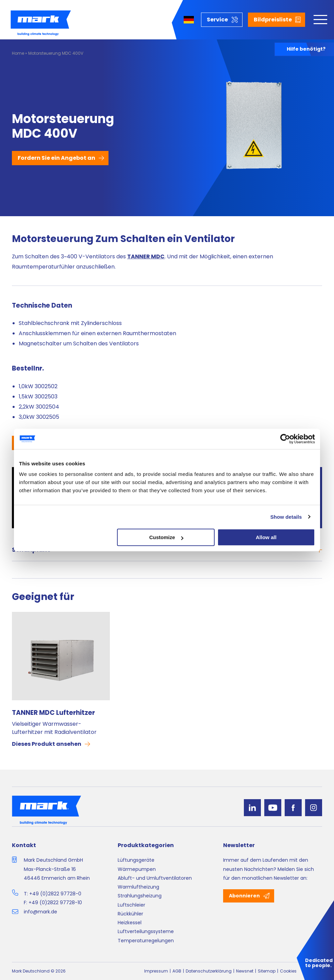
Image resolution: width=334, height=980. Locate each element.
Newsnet (245, 971)
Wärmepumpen (137, 869)
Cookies (288, 971)
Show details (286, 517)
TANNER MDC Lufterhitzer (53, 713)
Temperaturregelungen (146, 941)
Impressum (156, 971)
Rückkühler (130, 914)
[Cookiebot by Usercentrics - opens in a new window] (285, 439)
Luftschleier (131, 905)
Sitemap (267, 971)
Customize (166, 537)
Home (18, 53)
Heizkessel (130, 923)
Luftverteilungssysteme (146, 931)
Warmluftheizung (138, 887)
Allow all (266, 537)
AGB (177, 971)
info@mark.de (40, 912)
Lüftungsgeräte (136, 860)
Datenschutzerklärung (209, 971)
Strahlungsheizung (140, 896)
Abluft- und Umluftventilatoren (155, 878)
